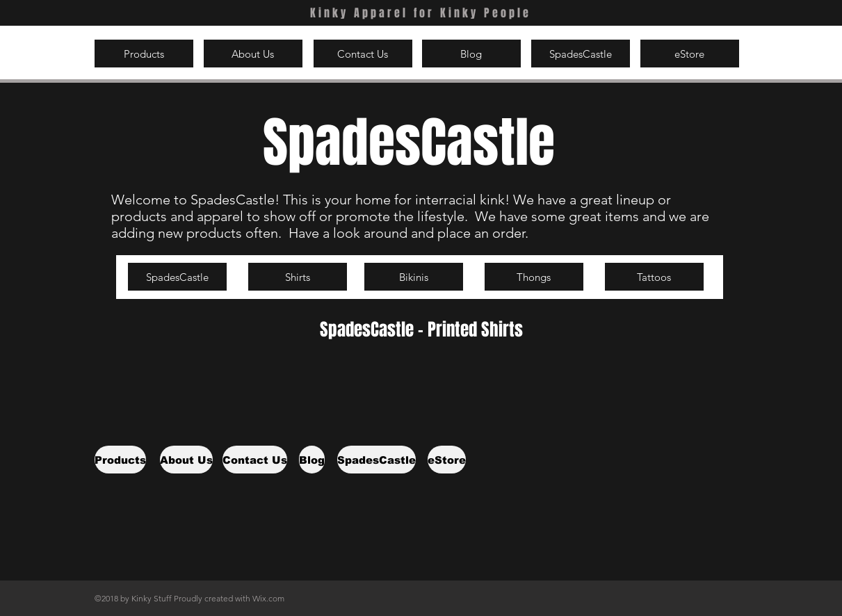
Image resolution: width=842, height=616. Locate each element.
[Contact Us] (363, 54)
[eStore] (690, 54)
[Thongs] (534, 277)
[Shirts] (298, 277)
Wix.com (268, 598)
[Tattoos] (654, 277)
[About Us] (253, 54)
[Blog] (471, 54)
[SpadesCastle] (581, 54)
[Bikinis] (414, 277)
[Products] (144, 54)
